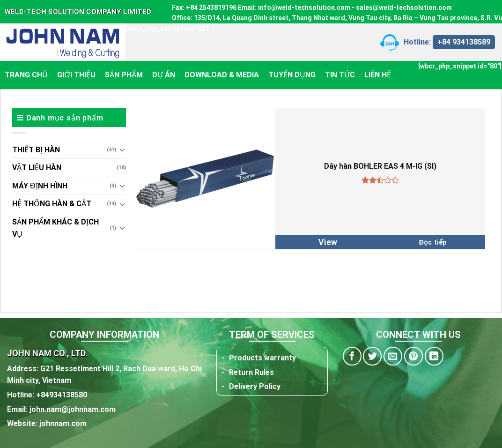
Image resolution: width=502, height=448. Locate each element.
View (328, 242)
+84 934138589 (464, 42)
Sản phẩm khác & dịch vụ (55, 228)
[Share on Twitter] (372, 356)
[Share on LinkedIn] (434, 356)
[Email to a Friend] (393, 356)
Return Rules (251, 372)
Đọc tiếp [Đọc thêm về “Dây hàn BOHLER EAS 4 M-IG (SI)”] (433, 242)
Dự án (164, 75)
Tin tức (340, 75)
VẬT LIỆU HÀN (37, 168)
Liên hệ (378, 75)
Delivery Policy (255, 386)
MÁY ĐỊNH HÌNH (40, 186)
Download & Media (222, 75)
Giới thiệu (76, 75)
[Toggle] (122, 149)
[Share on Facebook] (352, 356)
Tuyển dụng (292, 75)
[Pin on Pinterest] (413, 356)
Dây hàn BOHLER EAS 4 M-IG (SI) (380, 166)
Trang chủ (26, 75)
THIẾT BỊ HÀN (36, 150)
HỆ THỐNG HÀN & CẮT (52, 204)
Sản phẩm (124, 75)
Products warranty (262, 358)
